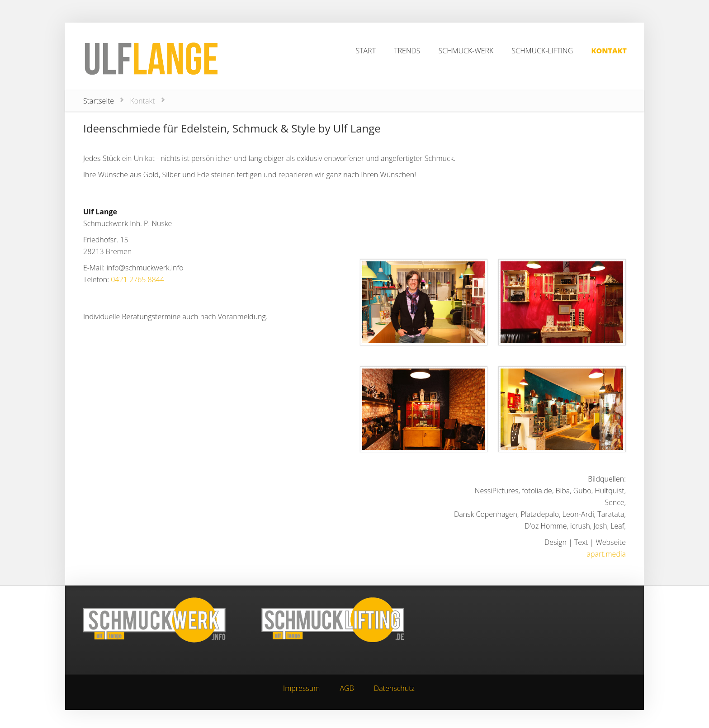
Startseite (99, 101)
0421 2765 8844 (137, 279)
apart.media (606, 554)
